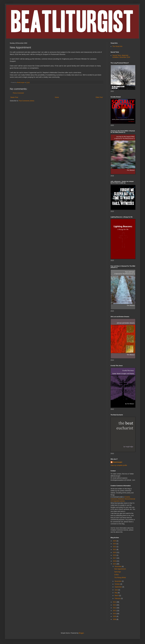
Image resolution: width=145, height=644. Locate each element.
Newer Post (14, 97)
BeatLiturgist (118, 462)
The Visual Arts (117, 46)
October (117, 584)
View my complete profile (119, 465)
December (118, 566)
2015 (115, 564)
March (117, 596)
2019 (115, 555)
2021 (115, 550)
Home (57, 97)
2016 (115, 561)
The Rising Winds (120, 578)
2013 (115, 605)
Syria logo (118, 572)
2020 (115, 552)
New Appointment (120, 569)
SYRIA (116, 575)
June (116, 590)
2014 (115, 602)
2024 (115, 541)
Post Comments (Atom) (26, 101)
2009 (115, 616)
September (118, 587)
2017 (115, 558)
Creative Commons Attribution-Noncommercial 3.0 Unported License (123, 499)
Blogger (81, 633)
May (116, 593)
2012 (115, 608)
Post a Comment (18, 93)
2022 (115, 547)
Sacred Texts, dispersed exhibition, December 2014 (121, 56)
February (118, 598)
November (118, 581)
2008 (115, 619)
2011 (115, 611)
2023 (115, 544)
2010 (115, 614)
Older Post (99, 97)
